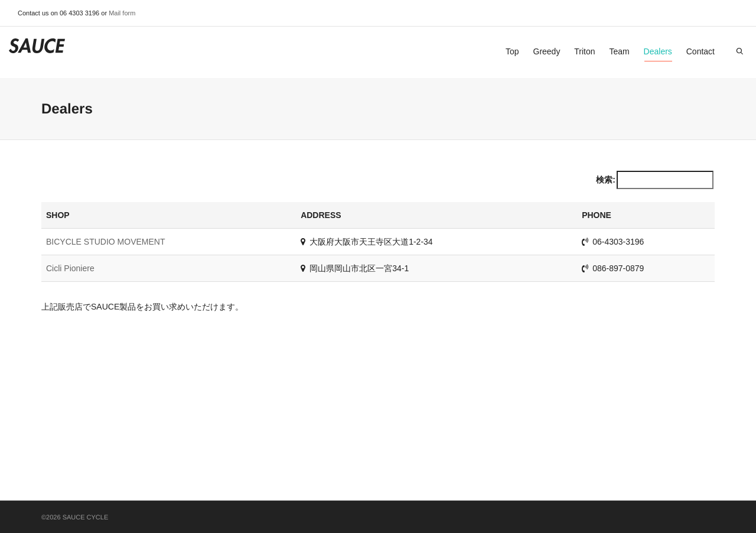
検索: (655, 180)
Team (619, 51)
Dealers (658, 54)
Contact (700, 51)
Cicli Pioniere (70, 268)
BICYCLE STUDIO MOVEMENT (105, 242)
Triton (584, 51)
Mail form (122, 13)
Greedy (547, 51)
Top (512, 51)
